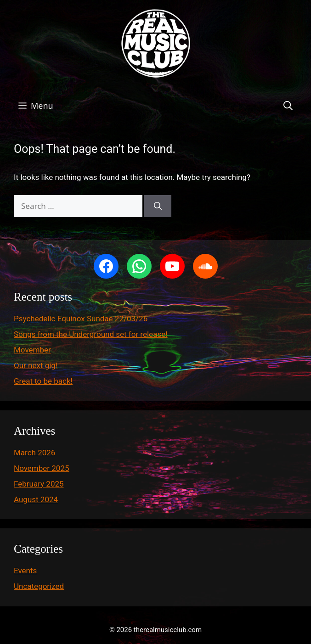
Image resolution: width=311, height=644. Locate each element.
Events (25, 571)
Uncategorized (39, 586)
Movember (32, 350)
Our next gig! (36, 365)
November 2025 (42, 468)
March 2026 (34, 453)
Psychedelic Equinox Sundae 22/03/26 (81, 319)
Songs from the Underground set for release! (91, 334)
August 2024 (36, 499)
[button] (288, 106)
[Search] (158, 206)
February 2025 (39, 484)
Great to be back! (43, 381)
